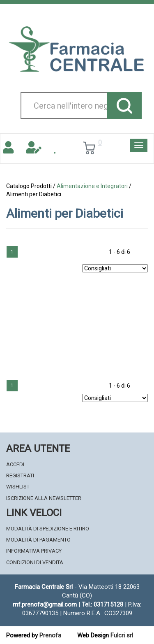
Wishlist (18, 487)
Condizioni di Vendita (35, 562)
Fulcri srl (122, 635)
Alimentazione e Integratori (92, 186)
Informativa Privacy (34, 551)
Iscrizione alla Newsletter (44, 498)
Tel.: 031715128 (102, 604)
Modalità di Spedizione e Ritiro (48, 529)
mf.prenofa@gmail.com (45, 604)
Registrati (20, 475)
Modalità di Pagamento (38, 540)
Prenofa (50, 635)
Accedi (15, 464)
